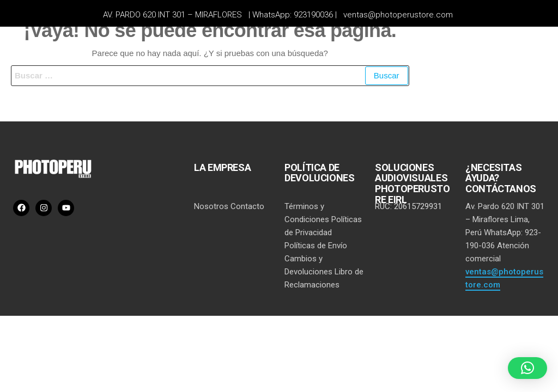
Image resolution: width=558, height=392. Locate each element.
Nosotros (211, 206)
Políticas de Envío (316, 246)
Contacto (247, 206)
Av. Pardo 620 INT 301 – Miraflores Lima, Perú (505, 219)
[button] (527, 368)
